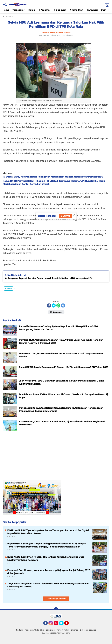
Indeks (32, 10)
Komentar (56, 312)
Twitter (63, 624)
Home (6, 10)
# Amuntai (44, 10)
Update (66, 216)
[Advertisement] (56, 459)
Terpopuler (18, 10)
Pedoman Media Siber (34, 630)
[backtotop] (56, 610)
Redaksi (20, 630)
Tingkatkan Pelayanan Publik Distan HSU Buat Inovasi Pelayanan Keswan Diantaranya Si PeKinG (48, 585)
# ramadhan (76, 10)
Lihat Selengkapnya (56, 598)
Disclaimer (50, 630)
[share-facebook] (49, 305)
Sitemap (75, 630)
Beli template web (88, 630)
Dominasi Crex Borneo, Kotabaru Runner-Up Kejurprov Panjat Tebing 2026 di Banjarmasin (49, 572)
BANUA (9, 288)
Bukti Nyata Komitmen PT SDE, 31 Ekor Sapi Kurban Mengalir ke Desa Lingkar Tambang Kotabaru (46, 558)
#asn (104, 10)
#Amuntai (92, 10)
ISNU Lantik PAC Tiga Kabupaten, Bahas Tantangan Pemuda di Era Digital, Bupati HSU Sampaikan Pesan (48, 532)
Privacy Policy (63, 630)
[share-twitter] (54, 305)
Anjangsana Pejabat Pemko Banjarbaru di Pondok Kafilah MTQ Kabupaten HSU (49, 278)
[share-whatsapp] (58, 305)
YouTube (69, 624)
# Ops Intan (60, 10)
